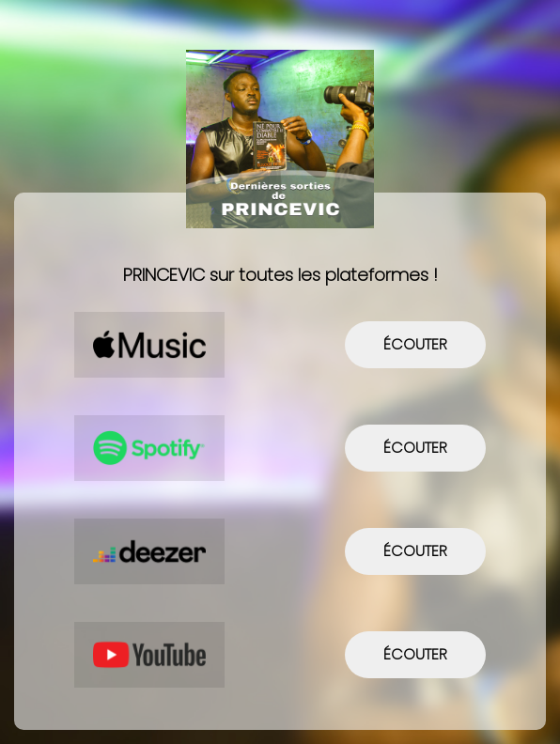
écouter (415, 344)
